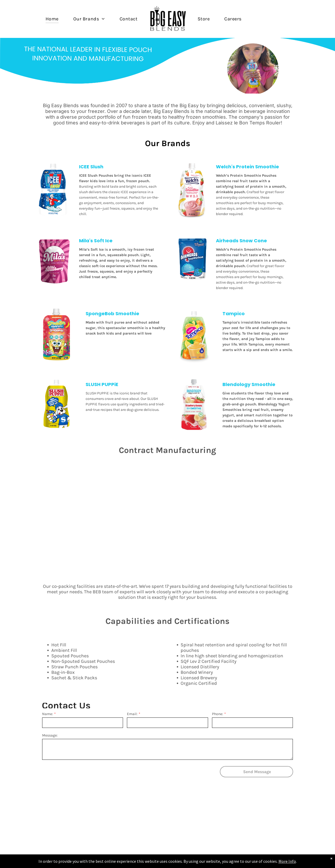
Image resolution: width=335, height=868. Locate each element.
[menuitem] (52, 19)
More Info (287, 861)
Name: (48, 714)
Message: (50, 735)
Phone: (217, 714)
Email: (132, 714)
